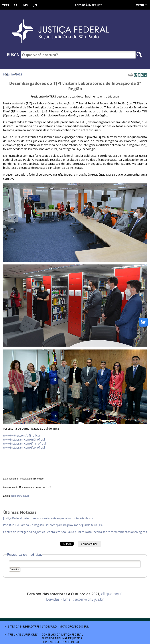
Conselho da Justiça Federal (62, 634)
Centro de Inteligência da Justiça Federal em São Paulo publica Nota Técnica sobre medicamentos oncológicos (75, 532)
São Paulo (49, 626)
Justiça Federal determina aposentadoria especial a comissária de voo (49, 518)
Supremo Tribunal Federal (61, 642)
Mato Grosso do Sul (74, 626)
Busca (13, 55)
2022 (19, 74)
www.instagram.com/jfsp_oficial (24, 448)
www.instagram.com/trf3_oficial (24, 440)
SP (16, 5)
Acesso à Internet (88, 5)
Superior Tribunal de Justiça (62, 638)
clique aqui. (112, 594)
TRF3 (5, 5)
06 (5, 74)
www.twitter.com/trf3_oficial (22, 436)
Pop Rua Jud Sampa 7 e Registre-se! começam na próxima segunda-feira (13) (53, 525)
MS (26, 5)
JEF (36, 5)
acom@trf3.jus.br (20, 496)
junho (11, 74)
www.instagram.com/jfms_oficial (24, 444)
